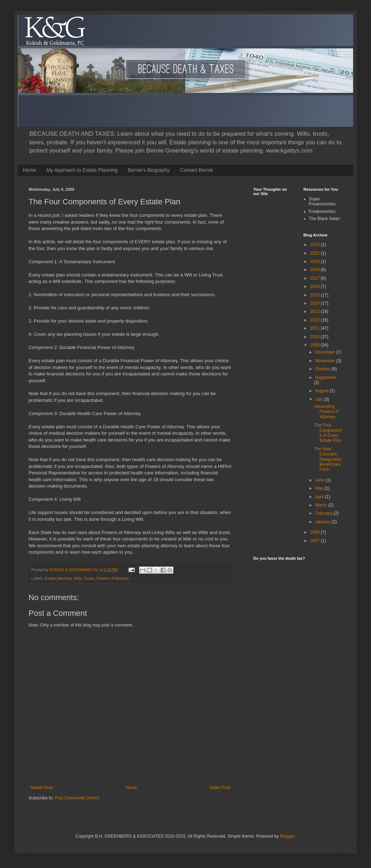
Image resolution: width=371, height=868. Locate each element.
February (324, 513)
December (326, 352)
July (319, 399)
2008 (315, 532)
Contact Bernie (197, 170)
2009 (315, 345)
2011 (315, 328)
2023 (315, 245)
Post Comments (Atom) (77, 798)
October (323, 369)
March (322, 505)
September (326, 378)
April (320, 497)
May (320, 488)
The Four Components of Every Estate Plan (328, 433)
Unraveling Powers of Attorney (326, 412)
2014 (315, 303)
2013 (315, 311)
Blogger (287, 836)
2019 (315, 261)
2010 (315, 337)
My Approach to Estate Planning (82, 170)
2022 (315, 253)
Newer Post (41, 788)
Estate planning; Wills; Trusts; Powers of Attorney (87, 578)
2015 (315, 295)
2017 (315, 278)
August (322, 391)
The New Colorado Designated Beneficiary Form (327, 459)
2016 (315, 286)
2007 (315, 541)
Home (29, 170)
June (320, 480)
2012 (315, 320)
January (323, 522)
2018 (315, 270)
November (326, 361)
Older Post (220, 788)
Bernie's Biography (149, 170)
